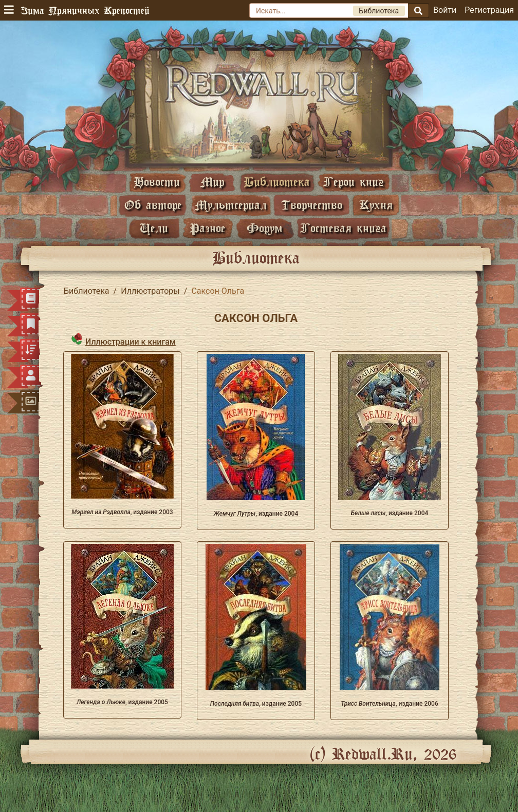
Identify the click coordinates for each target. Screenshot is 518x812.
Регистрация (489, 10)
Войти (445, 10)
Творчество (312, 205)
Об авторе (153, 205)
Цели (154, 228)
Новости (157, 182)
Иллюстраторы (150, 291)
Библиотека (277, 182)
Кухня (376, 205)
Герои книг (354, 182)
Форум (265, 228)
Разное (208, 228)
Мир (212, 182)
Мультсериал (231, 205)
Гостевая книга (343, 228)
